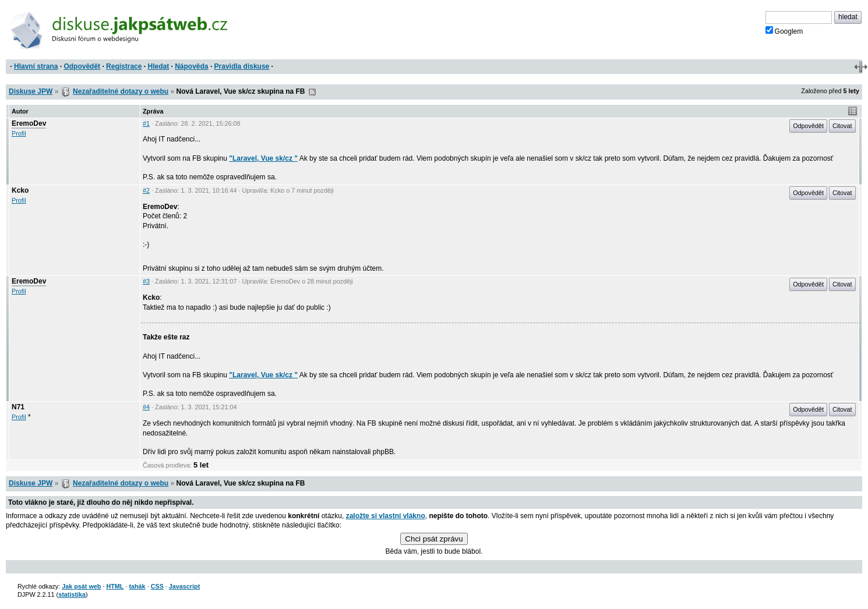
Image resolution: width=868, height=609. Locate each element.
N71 (18, 407)
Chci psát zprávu (434, 539)
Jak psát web (81, 586)
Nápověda (191, 66)
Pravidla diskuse (242, 66)
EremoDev (29, 123)
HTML (115, 586)
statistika (72, 594)
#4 (146, 407)
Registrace (124, 66)
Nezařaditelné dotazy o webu (121, 91)
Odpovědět (82, 66)
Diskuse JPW (31, 91)
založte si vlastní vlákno (386, 516)
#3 (146, 281)
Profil (19, 133)
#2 (146, 190)
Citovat (842, 126)
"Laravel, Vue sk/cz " (263, 158)
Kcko (20, 190)
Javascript (184, 586)
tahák (137, 586)
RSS (312, 92)
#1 (146, 123)
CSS (157, 586)
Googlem (784, 31)
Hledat (158, 66)
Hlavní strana (36, 66)
